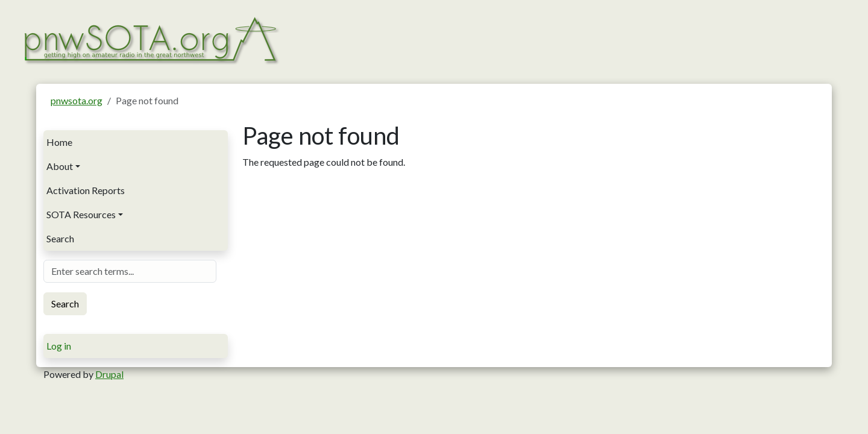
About (60, 166)
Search (60, 238)
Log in (59, 346)
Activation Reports (86, 190)
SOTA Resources (81, 214)
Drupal (109, 374)
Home (59, 142)
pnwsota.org (77, 100)
